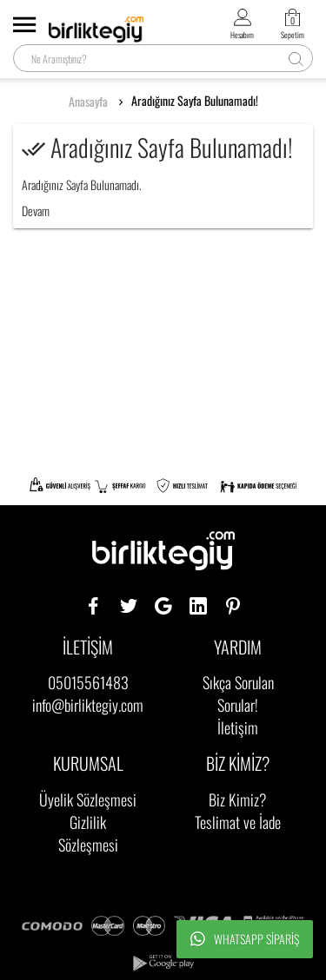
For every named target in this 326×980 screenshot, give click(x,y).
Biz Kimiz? (238, 799)
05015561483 (88, 682)
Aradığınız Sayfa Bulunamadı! (195, 101)
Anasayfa (88, 102)
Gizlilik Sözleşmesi (88, 833)
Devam (36, 210)
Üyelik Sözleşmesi (88, 799)
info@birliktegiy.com (88, 705)
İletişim (238, 727)
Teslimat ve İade (238, 822)
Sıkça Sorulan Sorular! (238, 694)
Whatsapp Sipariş (245, 939)
